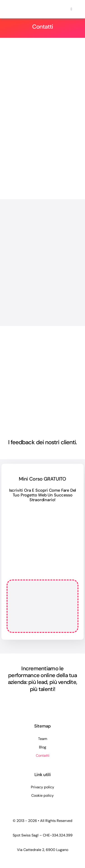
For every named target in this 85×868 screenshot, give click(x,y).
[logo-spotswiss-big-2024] (24, 6)
